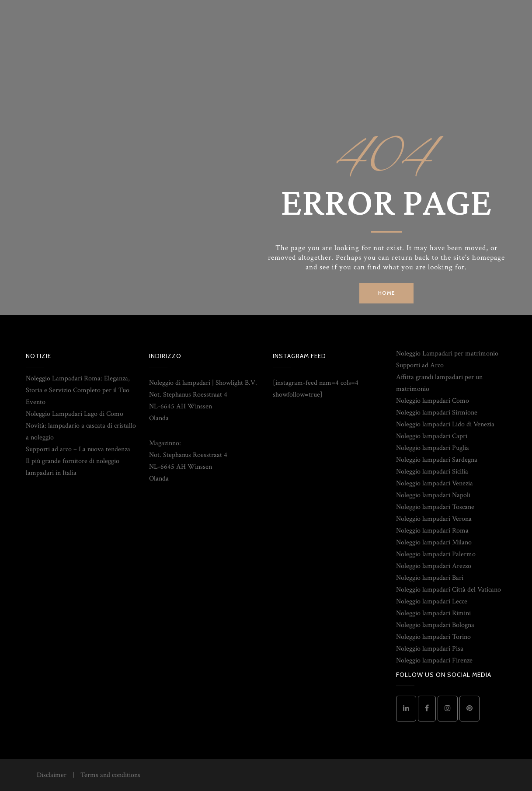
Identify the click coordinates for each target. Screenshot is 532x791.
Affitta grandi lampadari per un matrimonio (439, 383)
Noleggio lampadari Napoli (433, 495)
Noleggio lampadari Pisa (430, 649)
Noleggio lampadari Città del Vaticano (449, 590)
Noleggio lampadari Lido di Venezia (445, 424)
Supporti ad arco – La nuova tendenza (78, 449)
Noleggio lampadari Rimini (433, 613)
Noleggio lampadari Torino (433, 637)
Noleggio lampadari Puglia (433, 448)
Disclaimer (52, 775)
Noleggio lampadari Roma (432, 531)
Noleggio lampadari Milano (434, 542)
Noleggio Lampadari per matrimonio (447, 354)
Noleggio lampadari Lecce (432, 601)
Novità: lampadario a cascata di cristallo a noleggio (81, 432)
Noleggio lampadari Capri (432, 436)
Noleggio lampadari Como (433, 401)
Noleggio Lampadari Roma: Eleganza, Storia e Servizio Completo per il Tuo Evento (78, 390)
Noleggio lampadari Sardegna (437, 460)
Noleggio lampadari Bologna (435, 625)
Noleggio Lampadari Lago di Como (75, 414)
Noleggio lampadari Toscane (435, 507)
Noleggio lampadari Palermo (436, 554)
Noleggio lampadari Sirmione (437, 413)
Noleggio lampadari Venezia (435, 483)
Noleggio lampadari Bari (430, 578)
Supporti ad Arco (420, 365)
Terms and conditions (110, 775)
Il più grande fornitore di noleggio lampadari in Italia (73, 467)
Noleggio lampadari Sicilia (432, 472)
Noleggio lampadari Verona (434, 519)
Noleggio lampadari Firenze (434, 660)
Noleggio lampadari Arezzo (434, 566)
